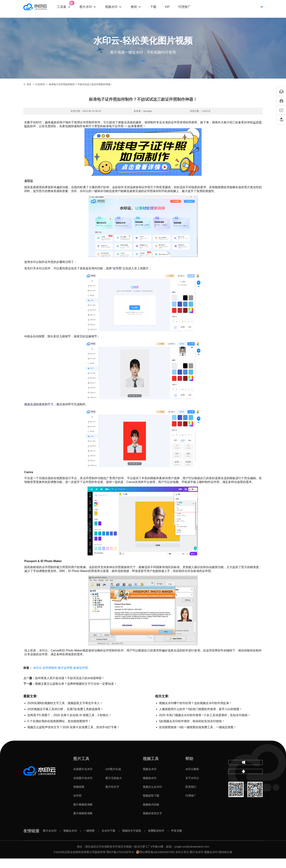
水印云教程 (192, 779)
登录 (230, 9)
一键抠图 (89, 840)
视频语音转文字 (152, 823)
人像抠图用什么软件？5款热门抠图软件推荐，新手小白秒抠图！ (201, 719)
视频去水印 (150, 779)
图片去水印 (50, 840)
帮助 (189, 768)
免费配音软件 (156, 840)
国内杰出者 (225, 862)
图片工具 (81, 768)
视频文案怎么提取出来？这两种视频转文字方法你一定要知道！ (76, 693)
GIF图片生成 (113, 779)
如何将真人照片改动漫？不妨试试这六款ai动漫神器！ (70, 688)
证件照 (77, 805)
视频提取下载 (151, 805)
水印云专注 (182, 862)
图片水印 (92, 9)
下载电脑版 (246, 775)
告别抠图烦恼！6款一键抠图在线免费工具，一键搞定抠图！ (198, 737)
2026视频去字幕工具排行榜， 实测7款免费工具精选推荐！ (65, 719)
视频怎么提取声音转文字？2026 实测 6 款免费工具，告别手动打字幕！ (74, 737)
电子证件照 (65, 677)
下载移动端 (246, 790)
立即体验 (143, 66)
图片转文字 (112, 797)
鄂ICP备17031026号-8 (120, 862)
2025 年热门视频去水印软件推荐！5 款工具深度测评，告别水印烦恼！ (205, 725)
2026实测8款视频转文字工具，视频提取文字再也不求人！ (65, 713)
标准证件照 (81, 677)
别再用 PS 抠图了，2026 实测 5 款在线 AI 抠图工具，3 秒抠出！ (69, 725)
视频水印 (118, 9)
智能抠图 (79, 797)
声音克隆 (177, 840)
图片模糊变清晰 (83, 814)
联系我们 (191, 797)
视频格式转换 (151, 814)
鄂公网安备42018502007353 (155, 862)
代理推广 (191, 805)
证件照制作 (50, 677)
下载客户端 (252, 9)
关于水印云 (192, 788)
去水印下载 (108, 840)
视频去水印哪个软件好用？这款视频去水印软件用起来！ (196, 713)
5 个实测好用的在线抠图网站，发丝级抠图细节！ (59, 731)
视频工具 (151, 768)
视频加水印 (150, 788)
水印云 (37, 677)
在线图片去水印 (83, 779)
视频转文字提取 (132, 840)
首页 (27, 94)
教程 (140, 9)
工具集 (71, 6)
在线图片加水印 (83, 788)
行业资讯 (40, 94)
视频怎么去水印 (152, 797)
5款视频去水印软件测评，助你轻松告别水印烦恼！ (192, 731)
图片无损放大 (114, 788)
